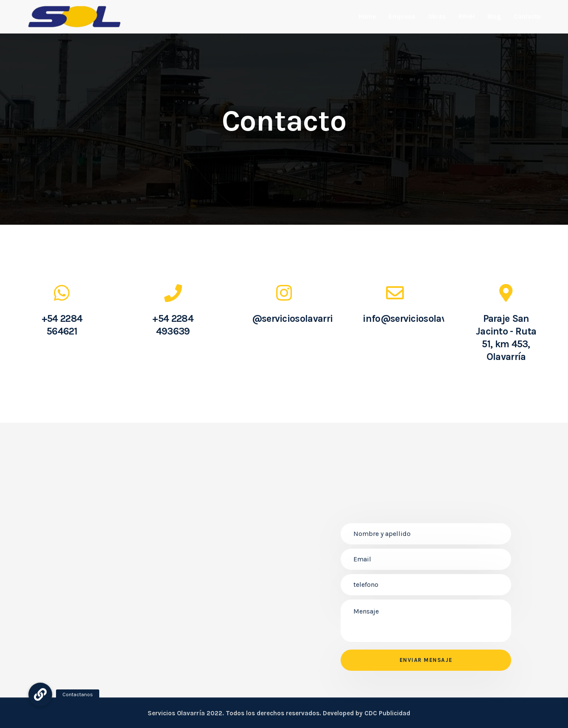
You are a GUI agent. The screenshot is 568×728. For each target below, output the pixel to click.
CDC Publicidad (387, 713)
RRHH (467, 17)
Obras (437, 17)
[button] (40, 695)
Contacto (527, 17)
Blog (494, 17)
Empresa (402, 17)
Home (367, 17)
